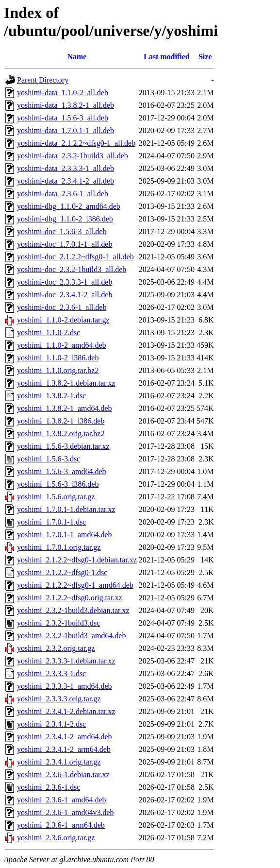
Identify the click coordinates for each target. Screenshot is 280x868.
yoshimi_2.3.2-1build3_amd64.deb (71, 636)
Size (205, 57)
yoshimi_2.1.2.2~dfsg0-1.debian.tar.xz (77, 560)
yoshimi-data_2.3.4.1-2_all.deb (66, 181)
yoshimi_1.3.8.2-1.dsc (51, 396)
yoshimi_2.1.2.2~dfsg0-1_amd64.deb (75, 585)
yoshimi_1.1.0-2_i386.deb (58, 358)
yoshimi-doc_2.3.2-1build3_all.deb (72, 269)
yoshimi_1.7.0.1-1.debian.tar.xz (66, 509)
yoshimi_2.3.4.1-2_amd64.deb (65, 737)
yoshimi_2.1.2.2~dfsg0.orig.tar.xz (70, 598)
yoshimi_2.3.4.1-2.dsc (51, 724)
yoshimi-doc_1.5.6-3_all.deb (62, 231)
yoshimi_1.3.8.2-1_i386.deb (61, 421)
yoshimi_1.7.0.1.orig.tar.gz (59, 547)
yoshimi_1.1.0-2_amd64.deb (62, 345)
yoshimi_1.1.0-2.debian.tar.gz (63, 320)
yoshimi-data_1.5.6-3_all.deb (63, 118)
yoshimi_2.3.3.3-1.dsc (51, 673)
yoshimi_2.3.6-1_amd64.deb (62, 800)
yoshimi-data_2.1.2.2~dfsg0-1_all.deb (76, 143)
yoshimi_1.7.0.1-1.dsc (51, 522)
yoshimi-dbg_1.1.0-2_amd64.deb (69, 206)
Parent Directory (43, 80)
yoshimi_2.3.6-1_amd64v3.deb (66, 812)
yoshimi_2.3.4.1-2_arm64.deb (64, 749)
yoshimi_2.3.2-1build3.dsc (58, 623)
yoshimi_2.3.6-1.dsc (49, 787)
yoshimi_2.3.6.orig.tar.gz (56, 838)
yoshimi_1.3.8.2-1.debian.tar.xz (66, 383)
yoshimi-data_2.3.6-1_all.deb (63, 194)
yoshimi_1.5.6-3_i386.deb (58, 484)
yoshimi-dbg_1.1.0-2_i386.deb (65, 219)
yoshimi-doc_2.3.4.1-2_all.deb (65, 295)
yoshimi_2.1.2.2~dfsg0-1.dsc (62, 572)
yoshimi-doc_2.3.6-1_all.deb (62, 307)
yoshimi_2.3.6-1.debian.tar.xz (63, 774)
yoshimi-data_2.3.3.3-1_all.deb (66, 168)
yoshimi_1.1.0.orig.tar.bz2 (58, 370)
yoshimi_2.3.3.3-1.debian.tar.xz (66, 661)
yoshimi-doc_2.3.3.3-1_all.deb (65, 282)
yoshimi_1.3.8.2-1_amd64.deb (65, 408)
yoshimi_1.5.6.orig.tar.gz (56, 497)
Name (77, 57)
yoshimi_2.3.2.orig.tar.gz (56, 648)
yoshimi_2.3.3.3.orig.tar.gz (59, 699)
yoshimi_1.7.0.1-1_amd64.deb (65, 535)
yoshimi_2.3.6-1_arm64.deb (61, 825)
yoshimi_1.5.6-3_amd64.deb (62, 471)
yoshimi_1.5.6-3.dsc (49, 459)
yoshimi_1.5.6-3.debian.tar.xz (63, 446)
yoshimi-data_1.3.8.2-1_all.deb (66, 105)
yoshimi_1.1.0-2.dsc (49, 332)
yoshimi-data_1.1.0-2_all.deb (63, 93)
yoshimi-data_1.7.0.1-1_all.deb (66, 130)
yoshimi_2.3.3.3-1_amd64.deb (65, 686)
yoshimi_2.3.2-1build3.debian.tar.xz (73, 610)
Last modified (167, 57)
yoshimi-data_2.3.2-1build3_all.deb (73, 156)
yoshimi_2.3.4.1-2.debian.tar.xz (66, 711)
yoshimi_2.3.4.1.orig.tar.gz (59, 762)
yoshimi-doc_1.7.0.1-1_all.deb (65, 244)
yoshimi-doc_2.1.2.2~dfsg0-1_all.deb (75, 257)
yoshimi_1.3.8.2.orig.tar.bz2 (61, 434)
